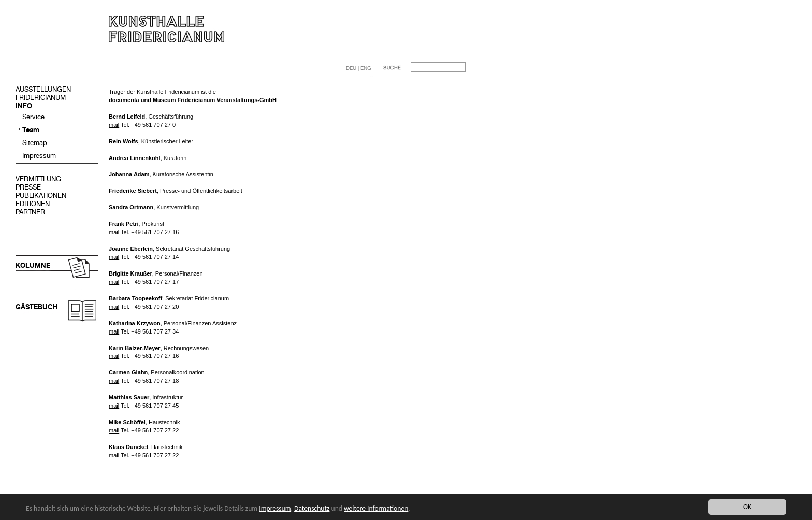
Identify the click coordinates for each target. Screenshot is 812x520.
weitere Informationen (376, 508)
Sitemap (35, 143)
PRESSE (28, 187)
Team (31, 130)
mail (114, 125)
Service (33, 117)
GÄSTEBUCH (37, 307)
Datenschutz (312, 508)
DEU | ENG (359, 68)
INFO (24, 106)
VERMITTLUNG (38, 179)
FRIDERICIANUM (41, 98)
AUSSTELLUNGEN (43, 89)
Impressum (39, 156)
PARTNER (30, 212)
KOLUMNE (33, 265)
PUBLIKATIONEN (41, 196)
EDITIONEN (33, 204)
